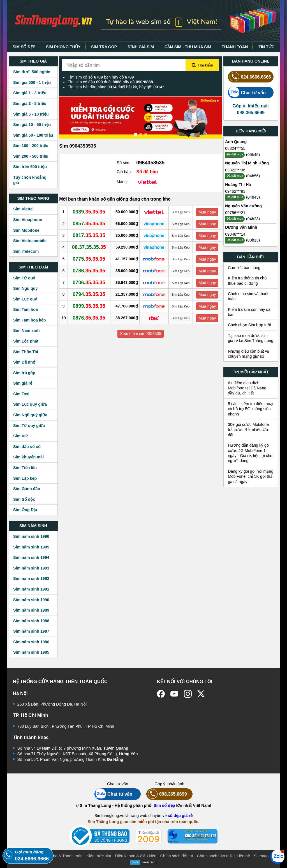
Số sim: (123, 163)
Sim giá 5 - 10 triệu (31, 114)
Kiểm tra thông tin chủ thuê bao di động (247, 281)
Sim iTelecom (26, 251)
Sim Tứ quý (24, 278)
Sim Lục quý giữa (30, 404)
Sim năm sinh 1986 (31, 642)
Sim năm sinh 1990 (31, 600)
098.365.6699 (167, 794)
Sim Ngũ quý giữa (30, 415)
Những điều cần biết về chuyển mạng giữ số (248, 354)
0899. (89, 306)
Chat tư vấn (247, 92)
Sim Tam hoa (26, 309)
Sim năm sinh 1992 (31, 578)
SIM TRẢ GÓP (104, 47)
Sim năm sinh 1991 (31, 589)
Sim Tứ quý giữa (29, 426)
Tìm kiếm (202, 65)
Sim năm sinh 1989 (31, 610)
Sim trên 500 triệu (30, 167)
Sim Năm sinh (26, 330)
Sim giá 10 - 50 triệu (32, 125)
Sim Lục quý (25, 299)
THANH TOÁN (235, 47)
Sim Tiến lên (25, 468)
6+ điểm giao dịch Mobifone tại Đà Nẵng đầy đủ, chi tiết (247, 388)
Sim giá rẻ (23, 383)
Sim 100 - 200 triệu (31, 146)
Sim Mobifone (26, 230)
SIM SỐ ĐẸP (24, 47)
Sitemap (261, 856)
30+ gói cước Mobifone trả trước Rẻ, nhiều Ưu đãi (248, 430)
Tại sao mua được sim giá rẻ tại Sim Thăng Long (251, 338)
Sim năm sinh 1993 (31, 568)
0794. (89, 294)
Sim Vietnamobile (30, 241)
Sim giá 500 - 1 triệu (32, 82)
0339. (89, 212)
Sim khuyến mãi (28, 457)
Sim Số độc (24, 499)
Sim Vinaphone (28, 220)
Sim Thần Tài (26, 352)
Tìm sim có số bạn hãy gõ (101, 77)
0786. (89, 271)
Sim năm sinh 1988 (31, 621)
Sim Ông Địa (25, 510)
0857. (89, 224)
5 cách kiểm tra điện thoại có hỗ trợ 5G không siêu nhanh (251, 409)
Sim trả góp (24, 373)
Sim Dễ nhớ (24, 362)
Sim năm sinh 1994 (31, 557)
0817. (89, 235)
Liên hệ (243, 856)
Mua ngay (207, 212)
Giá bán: (124, 172)
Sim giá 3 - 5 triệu (30, 104)
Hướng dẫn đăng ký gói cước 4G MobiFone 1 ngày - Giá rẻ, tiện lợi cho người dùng (250, 453)
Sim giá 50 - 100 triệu (33, 135)
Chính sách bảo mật (215, 856)
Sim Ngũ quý (25, 288)
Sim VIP (21, 436)
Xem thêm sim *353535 (141, 334)
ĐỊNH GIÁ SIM (141, 47)
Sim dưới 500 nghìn (32, 72)
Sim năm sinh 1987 (31, 631)
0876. (89, 318)
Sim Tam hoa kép (30, 320)
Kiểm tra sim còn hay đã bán (249, 312)
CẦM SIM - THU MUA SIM (188, 47)
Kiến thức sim (99, 856)
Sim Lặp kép (25, 478)
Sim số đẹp (164, 805)
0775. (89, 259)
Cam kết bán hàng (244, 268)
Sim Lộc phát (26, 341)
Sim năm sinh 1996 (31, 536)
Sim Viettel (23, 209)
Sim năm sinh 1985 (31, 652)
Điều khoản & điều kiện (136, 856)
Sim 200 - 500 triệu (31, 156)
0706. (89, 283)
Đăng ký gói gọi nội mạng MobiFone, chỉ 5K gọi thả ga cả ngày (251, 477)
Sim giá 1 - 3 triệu (30, 93)
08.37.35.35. (89, 247)
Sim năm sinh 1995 (31, 547)
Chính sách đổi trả (177, 856)
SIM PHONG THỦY (63, 47)
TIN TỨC (266, 47)
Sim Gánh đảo (27, 489)
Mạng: (122, 182)
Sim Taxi (21, 394)
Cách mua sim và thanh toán (249, 296)
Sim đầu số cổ (27, 447)
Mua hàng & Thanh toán (61, 856)
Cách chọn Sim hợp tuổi (249, 325)
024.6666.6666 (249, 77)
